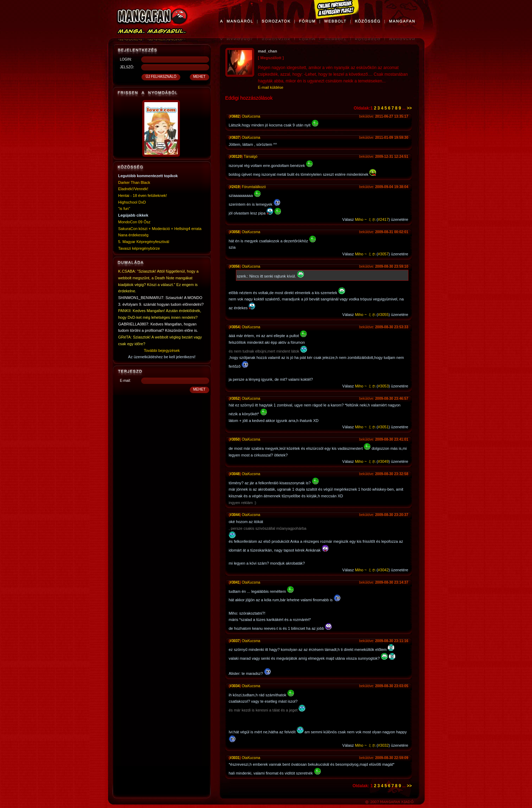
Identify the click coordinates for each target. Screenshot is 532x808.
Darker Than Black (134, 182)
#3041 (235, 582)
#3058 (235, 232)
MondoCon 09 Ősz (134, 222)
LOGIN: (126, 59)
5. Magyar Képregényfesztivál (144, 242)
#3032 (383, 745)
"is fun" (124, 209)
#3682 (235, 116)
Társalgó (251, 157)
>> (409, 108)
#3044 (235, 515)
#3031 (235, 758)
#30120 (236, 157)
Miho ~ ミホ (365, 219)
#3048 (235, 474)
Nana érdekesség (133, 235)
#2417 (383, 219)
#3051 (383, 427)
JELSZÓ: (127, 67)
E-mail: (126, 381)
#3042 (383, 570)
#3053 (383, 386)
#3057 (383, 254)
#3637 (235, 138)
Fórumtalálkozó (254, 187)
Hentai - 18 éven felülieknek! (143, 195)
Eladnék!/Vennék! (133, 189)
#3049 (383, 461)
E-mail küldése (271, 87)
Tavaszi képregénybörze (139, 248)
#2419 (235, 187)
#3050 (235, 439)
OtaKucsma (251, 116)
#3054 (235, 327)
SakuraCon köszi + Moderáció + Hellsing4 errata (160, 229)
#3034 (235, 686)
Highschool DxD (132, 202)
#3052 (235, 399)
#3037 (235, 641)
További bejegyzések (162, 350)
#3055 (383, 315)
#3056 (235, 266)
